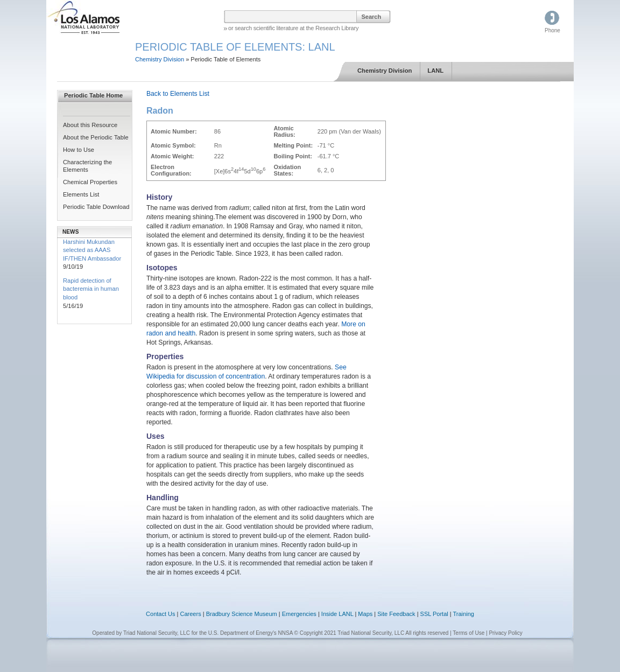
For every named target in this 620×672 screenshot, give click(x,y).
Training (464, 614)
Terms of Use (468, 633)
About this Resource (90, 125)
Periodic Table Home (93, 95)
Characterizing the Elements (87, 166)
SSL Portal (434, 614)
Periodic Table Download (96, 207)
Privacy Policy (505, 633)
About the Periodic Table (96, 137)
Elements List (81, 194)
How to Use (79, 150)
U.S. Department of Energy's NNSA (251, 633)
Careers (191, 614)
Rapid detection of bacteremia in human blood (91, 289)
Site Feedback (396, 614)
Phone (552, 30)
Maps (365, 614)
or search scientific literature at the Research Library (293, 28)
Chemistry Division (160, 59)
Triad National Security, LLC (157, 633)
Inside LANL (338, 614)
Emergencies (299, 614)
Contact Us (160, 614)
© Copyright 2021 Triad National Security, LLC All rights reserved (372, 633)
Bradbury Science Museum (242, 614)
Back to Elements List (178, 94)
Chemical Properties (90, 182)
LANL (435, 71)
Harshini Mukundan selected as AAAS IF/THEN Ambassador (92, 250)
